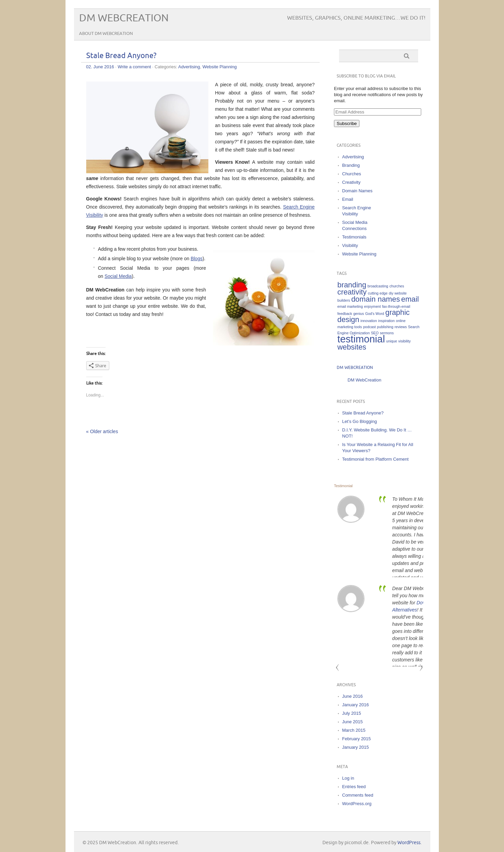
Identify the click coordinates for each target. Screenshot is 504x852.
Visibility (350, 245)
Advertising (189, 67)
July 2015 (352, 713)
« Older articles (102, 431)
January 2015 (356, 747)
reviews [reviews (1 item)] (400, 327)
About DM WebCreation (106, 34)
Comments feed (358, 795)
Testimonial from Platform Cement (375, 459)
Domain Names (357, 191)
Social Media (118, 276)
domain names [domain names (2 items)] (376, 299)
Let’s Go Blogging (359, 421)
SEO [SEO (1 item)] (375, 333)
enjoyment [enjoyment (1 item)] (372, 306)
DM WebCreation (124, 18)
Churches (352, 174)
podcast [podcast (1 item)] (369, 327)
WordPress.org (357, 804)
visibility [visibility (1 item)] (404, 341)
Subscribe (347, 123)
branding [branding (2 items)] (352, 285)
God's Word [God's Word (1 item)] (375, 314)
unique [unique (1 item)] (392, 341)
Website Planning (220, 67)
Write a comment (134, 67)
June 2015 (352, 722)
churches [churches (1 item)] (397, 286)
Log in (348, 778)
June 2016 (352, 696)
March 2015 (354, 730)
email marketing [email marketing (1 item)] (350, 306)
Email (348, 199)
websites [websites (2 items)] (352, 347)
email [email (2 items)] (410, 299)
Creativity (351, 182)
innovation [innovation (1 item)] (369, 321)
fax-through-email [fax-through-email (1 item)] (396, 306)
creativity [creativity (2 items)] (352, 292)
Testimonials (354, 237)
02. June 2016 (100, 67)
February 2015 (357, 739)
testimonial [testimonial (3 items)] (361, 339)
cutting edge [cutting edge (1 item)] (378, 293)
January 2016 (356, 705)
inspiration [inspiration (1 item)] (386, 321)
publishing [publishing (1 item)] (385, 327)
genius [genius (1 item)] (359, 314)
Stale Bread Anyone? (121, 56)
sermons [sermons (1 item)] (387, 333)
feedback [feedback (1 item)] (345, 314)
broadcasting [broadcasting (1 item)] (378, 286)
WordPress (409, 843)
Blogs (197, 259)
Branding (351, 165)
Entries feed (354, 787)
